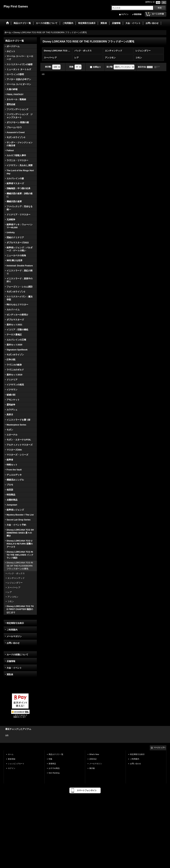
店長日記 (93, 759)
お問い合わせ (13, 643)
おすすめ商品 (54, 768)
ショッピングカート (16, 764)
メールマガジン (14, 636)
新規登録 (138, 14)
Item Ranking (54, 773)
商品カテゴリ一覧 (56, 754)
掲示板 (92, 768)
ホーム (11, 754)
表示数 (48, 67)
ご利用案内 (12, 630)
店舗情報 (11, 661)
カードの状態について (17, 655)
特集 (50, 759)
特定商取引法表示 (15, 623)
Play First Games (16, 6)
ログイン (125, 14)
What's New (94, 754)
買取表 (10, 674)
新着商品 (52, 764)
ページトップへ (160, 748)
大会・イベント (14, 668)
